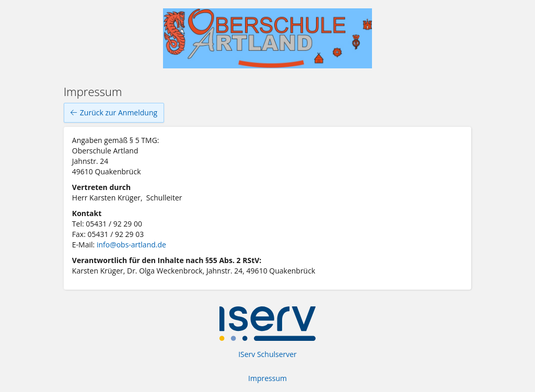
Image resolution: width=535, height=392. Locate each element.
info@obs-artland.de (131, 245)
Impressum (267, 378)
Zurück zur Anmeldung (114, 113)
